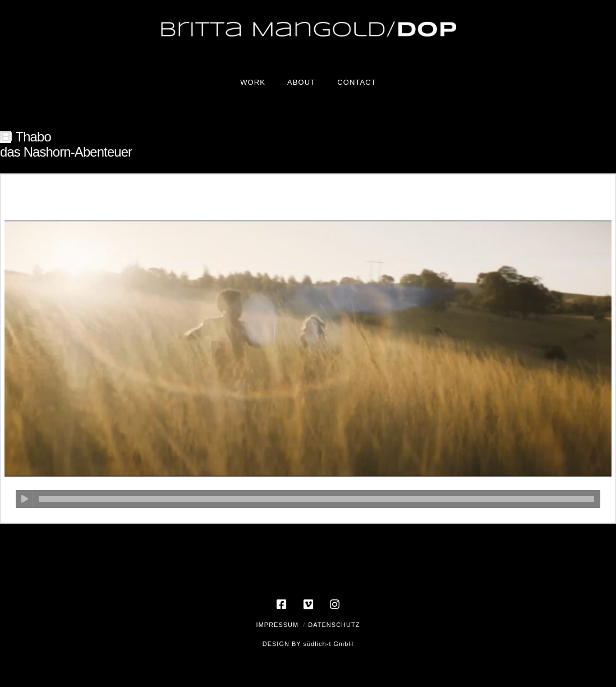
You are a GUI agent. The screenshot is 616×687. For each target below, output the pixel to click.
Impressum (278, 625)
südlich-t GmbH (328, 644)
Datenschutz (334, 625)
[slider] (316, 499)
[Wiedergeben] (24, 499)
